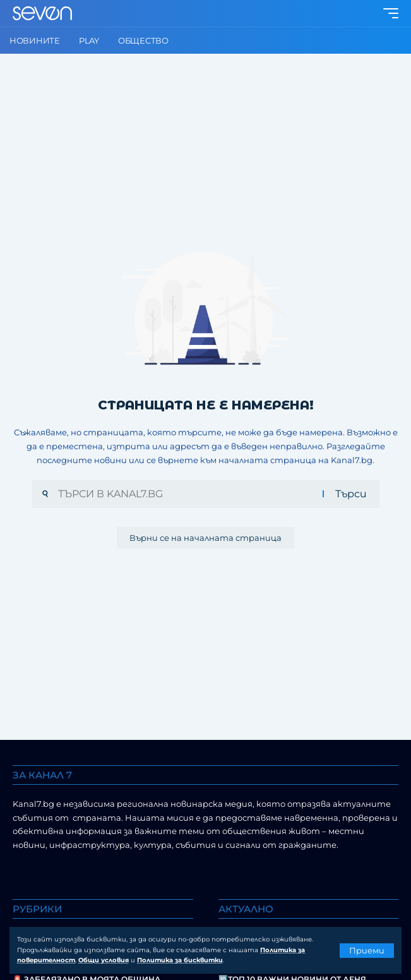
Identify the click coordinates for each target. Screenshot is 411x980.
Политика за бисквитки (180, 960)
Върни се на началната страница (205, 538)
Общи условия (104, 960)
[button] (367, 951)
